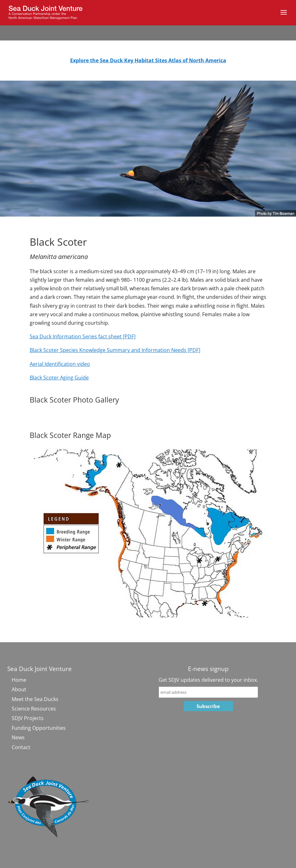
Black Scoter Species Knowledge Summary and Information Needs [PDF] (115, 350)
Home (19, 680)
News (18, 737)
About (19, 689)
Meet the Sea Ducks (35, 699)
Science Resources (34, 709)
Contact (21, 747)
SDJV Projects (28, 718)
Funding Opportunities (39, 728)
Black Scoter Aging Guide (59, 378)
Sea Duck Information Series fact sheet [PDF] (83, 336)
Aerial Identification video (60, 364)
